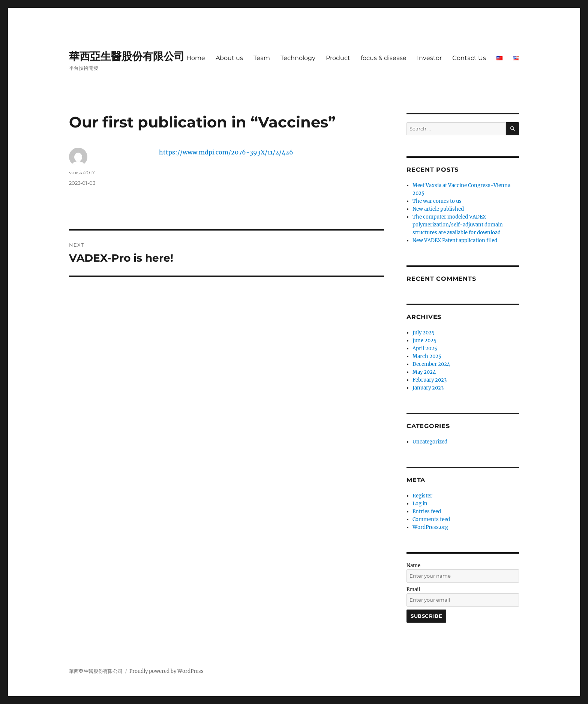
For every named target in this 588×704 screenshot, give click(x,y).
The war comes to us (437, 201)
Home (196, 58)
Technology (298, 58)
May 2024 (424, 372)
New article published (438, 209)
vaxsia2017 (82, 172)
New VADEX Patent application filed (455, 240)
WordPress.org (430, 527)
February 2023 (430, 380)
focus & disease (384, 58)
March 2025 (427, 356)
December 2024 (431, 364)
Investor (429, 58)
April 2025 (425, 348)
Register (422, 496)
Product (338, 58)
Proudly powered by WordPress (166, 671)
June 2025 (424, 341)
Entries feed (427, 512)
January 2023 (428, 388)
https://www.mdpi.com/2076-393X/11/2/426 (226, 152)
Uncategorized (430, 442)
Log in (420, 504)
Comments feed (431, 519)
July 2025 (424, 333)
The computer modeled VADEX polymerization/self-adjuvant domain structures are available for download (458, 225)
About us (229, 58)
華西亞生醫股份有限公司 (127, 56)
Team (262, 58)
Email (413, 589)
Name (413, 565)
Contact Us (469, 58)
